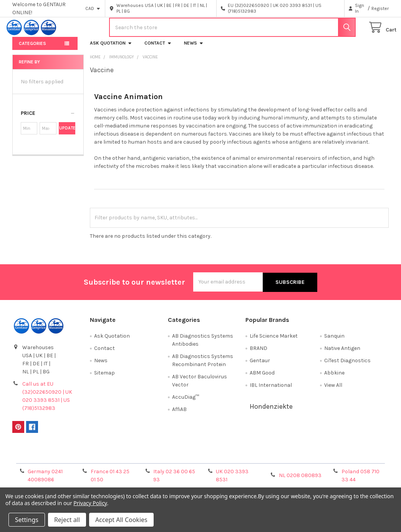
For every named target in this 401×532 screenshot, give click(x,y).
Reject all (67, 520)
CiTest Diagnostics (347, 365)
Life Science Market (274, 341)
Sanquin (334, 341)
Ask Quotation (111, 49)
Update (67, 134)
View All (333, 390)
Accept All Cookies (121, 520)
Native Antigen (342, 353)
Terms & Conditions (59, 460)
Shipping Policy (153, 460)
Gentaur (260, 365)
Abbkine (334, 378)
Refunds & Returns (247, 460)
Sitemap (104, 378)
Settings (27, 520)
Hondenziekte (271, 411)
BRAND (258, 353)
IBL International (271, 390)
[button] (48, 119)
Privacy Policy (341, 460)
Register (380, 8)
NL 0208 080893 (300, 481)
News (194, 49)
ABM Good (262, 378)
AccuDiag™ (186, 402)
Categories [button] (32, 49)
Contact (158, 49)
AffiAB (179, 414)
